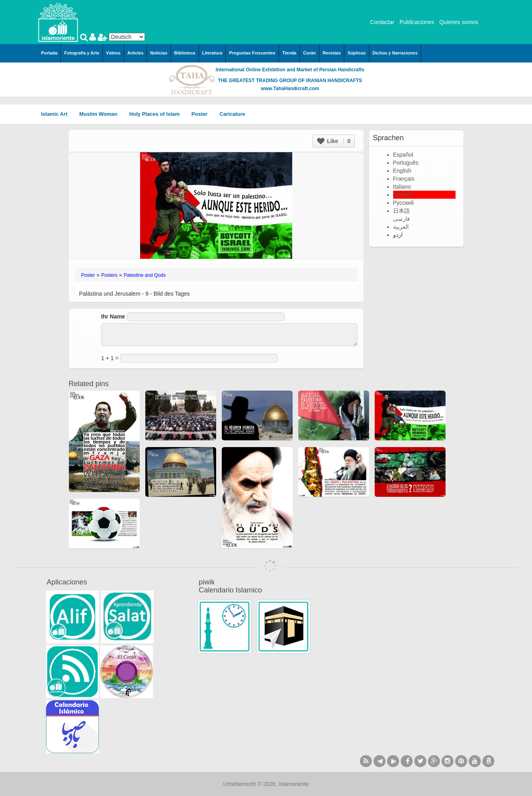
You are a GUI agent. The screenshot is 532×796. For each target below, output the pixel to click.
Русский (404, 203)
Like (334, 141)
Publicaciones (417, 22)
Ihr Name (113, 316)
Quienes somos (459, 22)
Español (403, 155)
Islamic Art (57, 114)
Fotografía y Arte (82, 53)
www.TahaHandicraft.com (290, 89)
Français (404, 179)
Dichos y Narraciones (395, 53)
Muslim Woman (101, 114)
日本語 (402, 211)
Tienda (289, 53)
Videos (113, 53)
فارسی (402, 219)
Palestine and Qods (145, 275)
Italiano (402, 187)
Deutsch (403, 195)
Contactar (382, 22)
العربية (401, 227)
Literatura (212, 53)
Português (406, 163)
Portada (49, 53)
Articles (135, 53)
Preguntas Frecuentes (252, 53)
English (402, 171)
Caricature (232, 114)
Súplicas (356, 53)
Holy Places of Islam (157, 114)
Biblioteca (185, 53)
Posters (109, 275)
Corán (309, 53)
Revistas (332, 53)
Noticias (159, 53)
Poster (202, 114)
